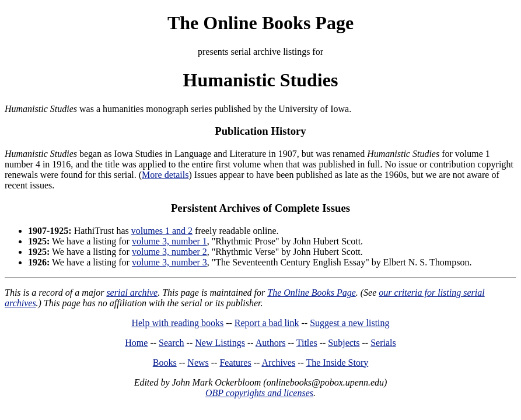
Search (172, 343)
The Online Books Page (260, 23)
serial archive (132, 293)
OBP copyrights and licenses (259, 393)
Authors (271, 343)
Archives (278, 363)
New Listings (220, 343)
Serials (383, 343)
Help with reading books (177, 323)
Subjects (344, 343)
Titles (307, 343)
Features (235, 363)
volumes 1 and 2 (162, 231)
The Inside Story (338, 363)
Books (165, 363)
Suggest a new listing (349, 323)
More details (165, 175)
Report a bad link (267, 323)
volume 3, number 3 (169, 262)
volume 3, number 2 (169, 252)
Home (136, 343)
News (198, 363)
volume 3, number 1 (169, 241)
